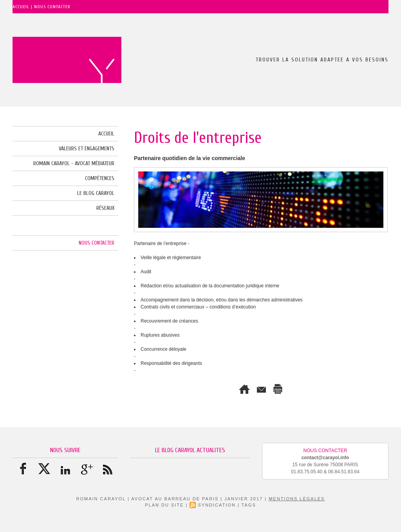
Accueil (22, 7)
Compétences (100, 178)
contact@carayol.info (325, 458)
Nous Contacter (97, 243)
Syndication (217, 505)
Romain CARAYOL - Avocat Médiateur (74, 163)
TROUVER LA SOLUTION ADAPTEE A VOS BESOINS (322, 60)
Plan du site (164, 505)
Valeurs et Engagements (87, 149)
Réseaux (105, 208)
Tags (249, 505)
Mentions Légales (297, 499)
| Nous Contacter (51, 7)
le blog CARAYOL (96, 193)
